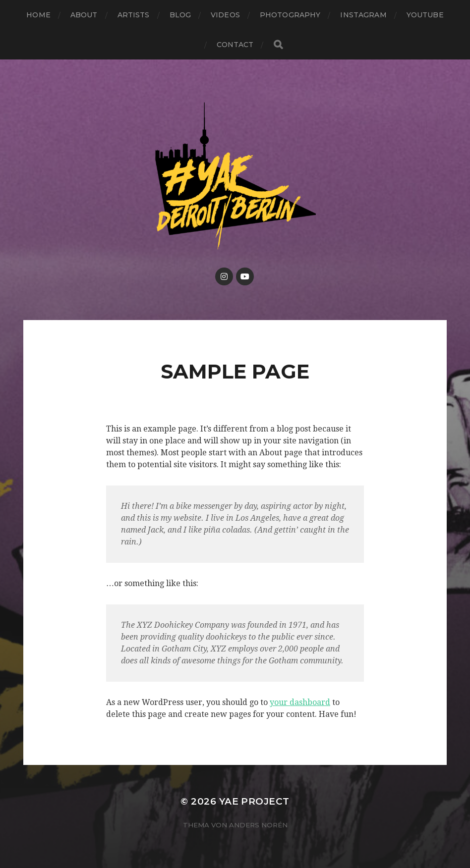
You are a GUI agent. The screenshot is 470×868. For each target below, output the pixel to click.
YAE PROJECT (254, 801)
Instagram (363, 15)
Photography (290, 15)
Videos (225, 15)
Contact (235, 45)
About (84, 15)
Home (38, 15)
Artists (134, 15)
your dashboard (300, 702)
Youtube (425, 15)
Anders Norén (258, 825)
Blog (180, 15)
